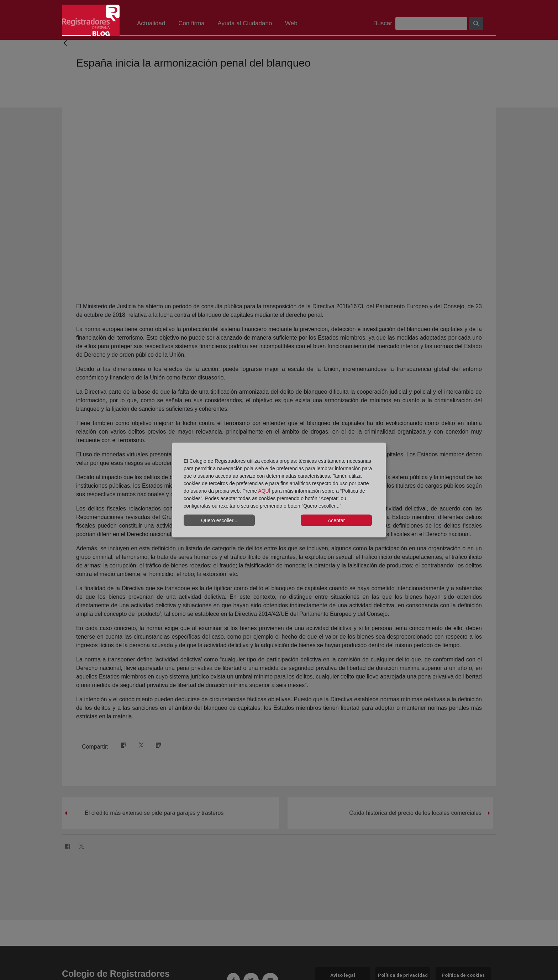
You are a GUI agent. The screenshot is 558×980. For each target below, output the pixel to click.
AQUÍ (264, 491)
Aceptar (336, 520)
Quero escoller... (219, 520)
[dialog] (279, 490)
